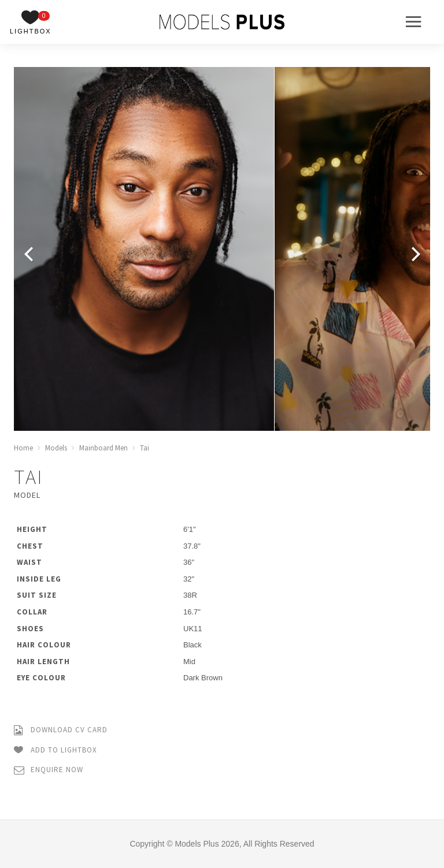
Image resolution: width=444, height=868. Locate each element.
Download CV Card (61, 730)
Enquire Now (49, 770)
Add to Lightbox (55, 750)
